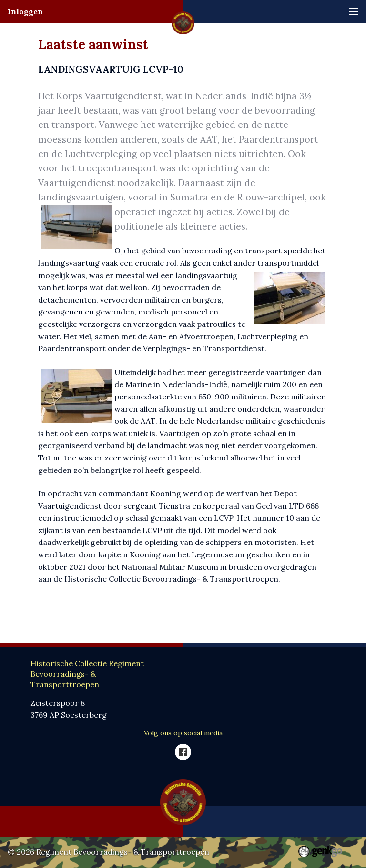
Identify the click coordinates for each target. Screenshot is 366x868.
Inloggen (25, 11)
